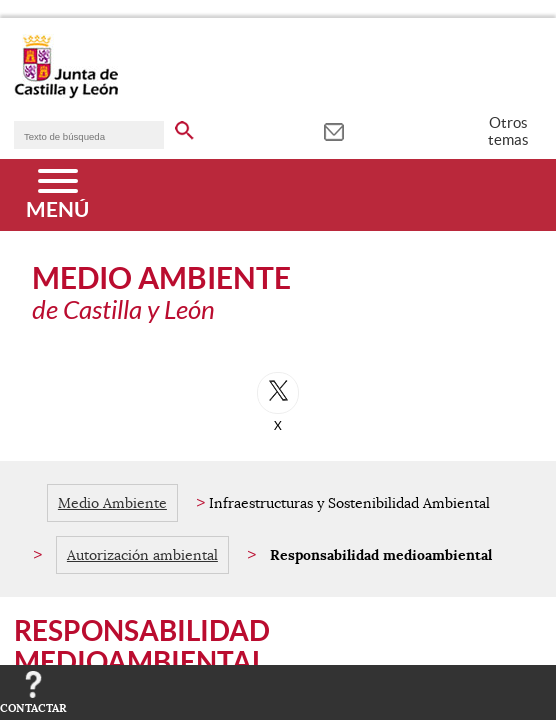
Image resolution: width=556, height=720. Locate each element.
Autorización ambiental (142, 555)
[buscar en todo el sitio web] (184, 127)
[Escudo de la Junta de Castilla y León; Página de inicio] (66, 94)
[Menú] (57, 195)
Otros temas (508, 131)
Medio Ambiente (112, 503)
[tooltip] (333, 130)
